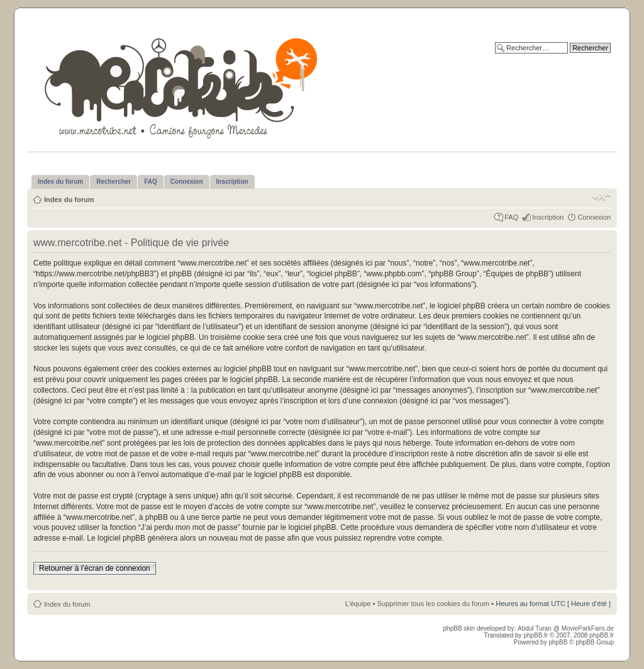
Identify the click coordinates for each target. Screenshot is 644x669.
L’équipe (358, 604)
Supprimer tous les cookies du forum (434, 604)
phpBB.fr (536, 635)
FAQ (511, 217)
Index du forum (69, 200)
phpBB (558, 642)
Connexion (594, 217)
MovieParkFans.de (588, 628)
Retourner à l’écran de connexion (95, 568)
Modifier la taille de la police (602, 197)
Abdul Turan (536, 628)
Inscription (548, 217)
